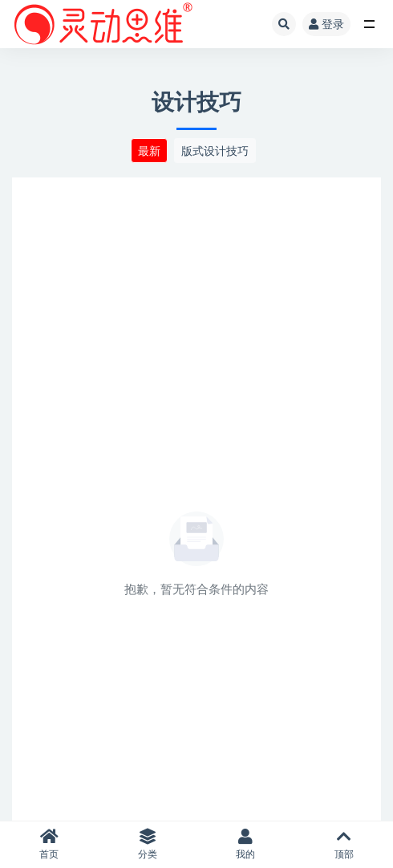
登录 (326, 24)
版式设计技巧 (215, 151)
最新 (149, 151)
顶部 (344, 844)
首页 (49, 844)
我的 (246, 844)
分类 (148, 844)
